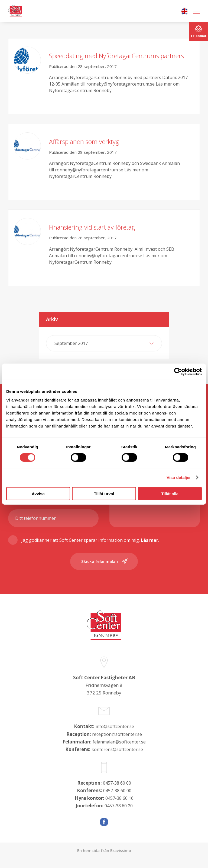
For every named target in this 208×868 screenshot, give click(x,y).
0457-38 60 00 (117, 793)
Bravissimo (121, 860)
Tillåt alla (170, 493)
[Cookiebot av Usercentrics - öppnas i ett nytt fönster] (178, 372)
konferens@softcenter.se (117, 759)
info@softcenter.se (115, 736)
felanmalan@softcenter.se (119, 751)
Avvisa (38, 493)
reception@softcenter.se (117, 744)
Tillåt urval (104, 493)
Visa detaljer (179, 477)
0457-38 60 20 (119, 815)
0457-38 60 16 (119, 808)
